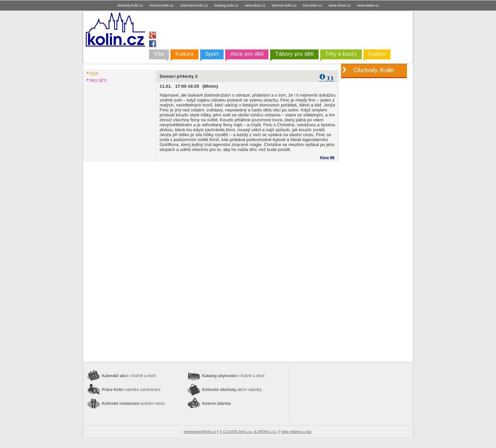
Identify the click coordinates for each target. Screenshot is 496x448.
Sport (212, 54)
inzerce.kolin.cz (162, 5)
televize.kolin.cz (284, 5)
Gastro (377, 54)
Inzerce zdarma (217, 403)
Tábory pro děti (294, 54)
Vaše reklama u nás (296, 432)
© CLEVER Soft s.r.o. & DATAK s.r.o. (248, 432)
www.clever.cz (340, 5)
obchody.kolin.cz (130, 5)
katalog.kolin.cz (226, 5)
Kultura (185, 54)
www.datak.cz (368, 5)
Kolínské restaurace (133, 403)
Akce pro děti (247, 54)
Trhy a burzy (341, 54)
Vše (159, 54)
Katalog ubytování (233, 376)
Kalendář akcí (129, 376)
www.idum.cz (255, 5)
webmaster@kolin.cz (200, 432)
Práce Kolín (131, 390)
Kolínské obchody (232, 390)
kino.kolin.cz (313, 5)
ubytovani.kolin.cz (194, 5)
